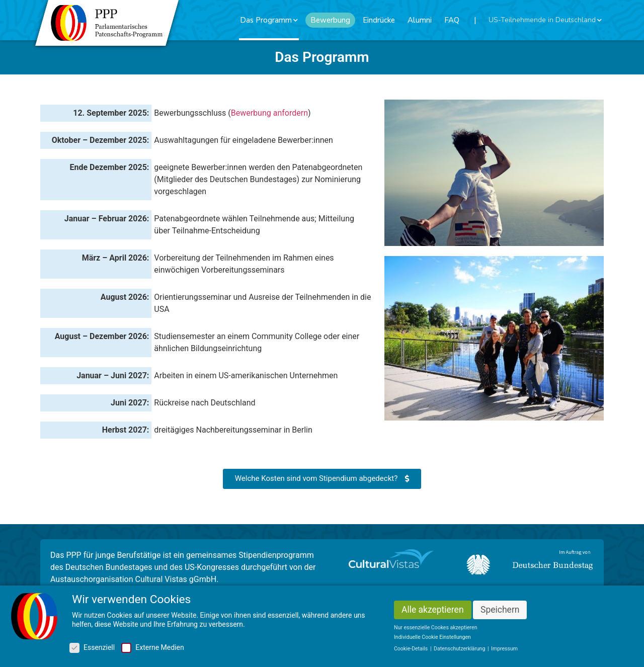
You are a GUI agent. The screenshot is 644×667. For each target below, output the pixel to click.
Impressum (504, 651)
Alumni (420, 20)
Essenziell (92, 649)
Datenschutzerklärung (460, 651)
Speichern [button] (500, 612)
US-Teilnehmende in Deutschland (545, 20)
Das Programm (269, 20)
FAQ (452, 20)
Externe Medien (152, 649)
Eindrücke (379, 20)
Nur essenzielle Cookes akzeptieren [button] (435, 630)
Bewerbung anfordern (269, 113)
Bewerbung (330, 20)
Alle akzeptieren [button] (433, 612)
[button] (322, 479)
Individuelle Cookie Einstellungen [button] (432, 639)
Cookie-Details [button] (412, 651)
